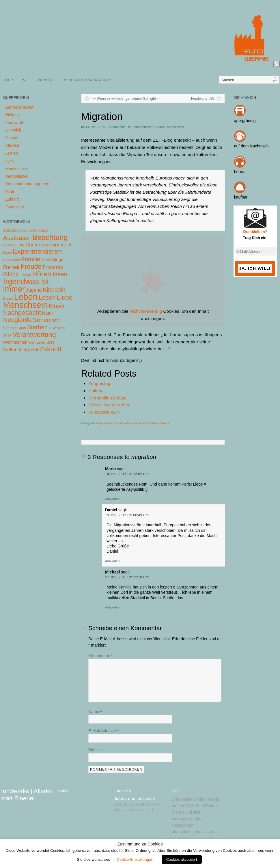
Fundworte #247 (104, 412)
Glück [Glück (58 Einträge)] (11, 274)
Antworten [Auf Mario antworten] (112, 499)
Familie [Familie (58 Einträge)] (31, 259)
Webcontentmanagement (28, 184)
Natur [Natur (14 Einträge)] (48, 313)
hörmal (240, 172)
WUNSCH (46, 80)
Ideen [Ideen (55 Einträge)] (60, 274)
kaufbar (241, 197)
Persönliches (17, 176)
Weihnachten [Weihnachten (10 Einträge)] (15, 342)
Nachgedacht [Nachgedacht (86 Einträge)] (22, 313)
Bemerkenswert (142, 127)
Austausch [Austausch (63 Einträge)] (17, 238)
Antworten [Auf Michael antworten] (112, 607)
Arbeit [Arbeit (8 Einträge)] (43, 231)
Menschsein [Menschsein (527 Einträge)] (26, 305)
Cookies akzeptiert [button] (182, 859)
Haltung (96, 391)
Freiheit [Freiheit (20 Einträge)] (11, 267)
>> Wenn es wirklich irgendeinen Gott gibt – (125, 99)
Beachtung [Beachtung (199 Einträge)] (50, 237)
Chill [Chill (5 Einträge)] (21, 245)
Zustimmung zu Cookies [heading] (140, 844)
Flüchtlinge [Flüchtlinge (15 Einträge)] (53, 260)
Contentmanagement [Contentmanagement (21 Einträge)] (48, 245)
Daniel (111, 510)
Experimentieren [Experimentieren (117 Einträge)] (37, 251)
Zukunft (164, 423)
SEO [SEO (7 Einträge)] (55, 321)
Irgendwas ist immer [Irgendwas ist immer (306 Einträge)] (26, 285)
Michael (112, 572)
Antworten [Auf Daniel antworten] (112, 561)
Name (95, 712)
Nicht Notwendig (146, 311)
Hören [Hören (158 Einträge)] (42, 274)
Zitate (10, 192)
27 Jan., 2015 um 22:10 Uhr (127, 577)
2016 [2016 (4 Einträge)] (15, 231)
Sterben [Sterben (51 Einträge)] (37, 327)
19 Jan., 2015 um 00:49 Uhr (127, 515)
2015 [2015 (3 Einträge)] (7, 231)
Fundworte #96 (203, 99)
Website (96, 750)
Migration (151, 423)
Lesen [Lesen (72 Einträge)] (47, 298)
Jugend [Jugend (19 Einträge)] (34, 290)
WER (9, 80)
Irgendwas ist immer (111, 423)
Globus (160, 127)
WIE (25, 80)
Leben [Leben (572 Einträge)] (26, 297)
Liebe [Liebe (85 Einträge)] (65, 298)
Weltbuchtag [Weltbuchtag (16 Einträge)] (16, 349)
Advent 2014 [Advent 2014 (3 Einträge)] (28, 231)
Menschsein (176, 127)
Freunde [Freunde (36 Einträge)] (53, 267)
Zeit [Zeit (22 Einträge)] (34, 349)
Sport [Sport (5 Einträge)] (22, 328)
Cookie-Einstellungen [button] (135, 859)
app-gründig (245, 121)
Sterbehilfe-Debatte (108, 398)
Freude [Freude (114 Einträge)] (31, 266)
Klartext (12, 145)
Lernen (12, 153)
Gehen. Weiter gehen (109, 405)
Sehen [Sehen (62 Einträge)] (42, 320)
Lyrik (9, 161)
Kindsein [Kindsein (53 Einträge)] (54, 290)
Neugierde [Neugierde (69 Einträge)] (17, 320)
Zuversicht (15, 207)
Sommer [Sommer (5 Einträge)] (10, 328)
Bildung (12, 115)
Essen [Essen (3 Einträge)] (8, 253)
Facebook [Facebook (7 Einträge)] (12, 260)
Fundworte (15, 123)
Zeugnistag (99, 383)
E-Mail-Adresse (103, 731)
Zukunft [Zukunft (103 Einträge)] (51, 349)
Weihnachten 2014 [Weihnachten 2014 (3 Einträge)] (41, 343)
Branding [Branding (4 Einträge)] (10, 245)
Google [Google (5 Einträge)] (25, 275)
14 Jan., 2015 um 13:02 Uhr (127, 474)
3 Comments (116, 127)
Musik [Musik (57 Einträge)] (57, 306)
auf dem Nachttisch (251, 146)
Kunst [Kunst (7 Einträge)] (8, 298)
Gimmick (13, 130)
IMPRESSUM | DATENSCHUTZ (87, 80)
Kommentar (100, 656)
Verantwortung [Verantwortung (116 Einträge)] (34, 335)
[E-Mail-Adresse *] (257, 251)
